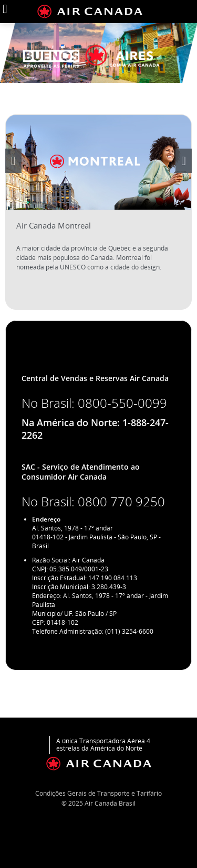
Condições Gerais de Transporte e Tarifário (98, 793)
